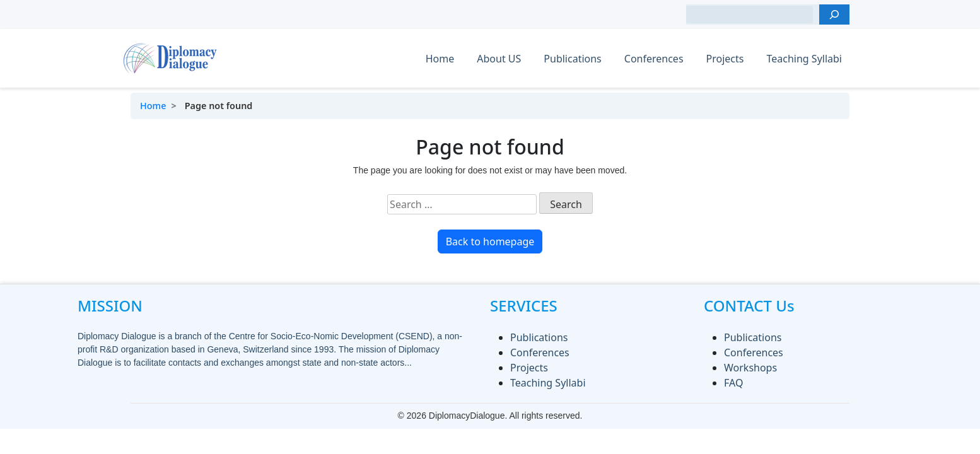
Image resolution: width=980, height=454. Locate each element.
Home (440, 59)
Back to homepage (490, 242)
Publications (572, 59)
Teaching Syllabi (804, 59)
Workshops (750, 368)
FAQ (733, 383)
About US (499, 59)
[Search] (834, 15)
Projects (725, 59)
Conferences (654, 59)
